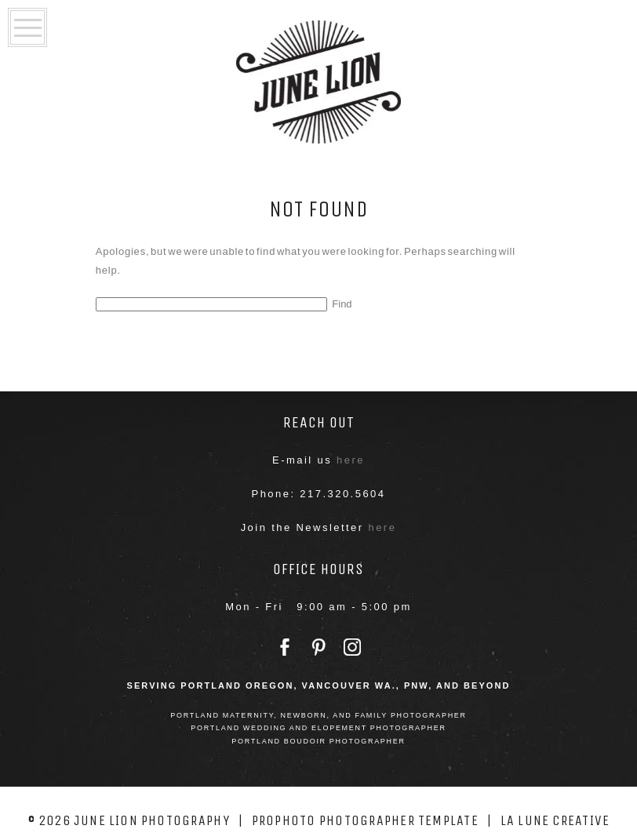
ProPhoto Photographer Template (365, 820)
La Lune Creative (555, 820)
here (351, 460)
